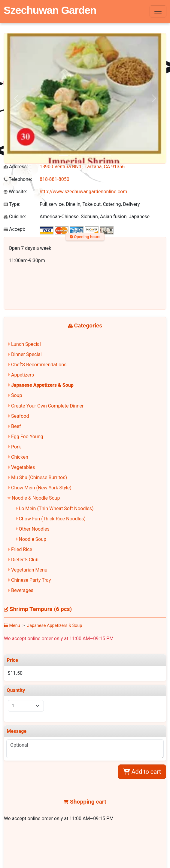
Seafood (20, 416)
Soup (17, 395)
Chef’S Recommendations (39, 365)
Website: (15, 192)
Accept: (14, 229)
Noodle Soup (33, 539)
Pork (16, 447)
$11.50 (15, 673)
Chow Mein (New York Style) (41, 488)
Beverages (22, 590)
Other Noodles (34, 529)
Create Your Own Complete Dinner (47, 406)
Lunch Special (26, 344)
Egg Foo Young (27, 437)
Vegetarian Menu (29, 570)
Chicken (20, 457)
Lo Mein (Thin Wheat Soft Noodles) (56, 508)
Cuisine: (15, 217)
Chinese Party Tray (31, 580)
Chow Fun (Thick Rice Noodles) (52, 519)
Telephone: (18, 179)
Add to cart (142, 772)
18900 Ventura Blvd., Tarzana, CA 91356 (82, 167)
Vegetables (23, 467)
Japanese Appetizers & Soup (42, 385)
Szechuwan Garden (50, 10)
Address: (16, 167)
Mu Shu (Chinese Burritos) (39, 477)
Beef (16, 426)
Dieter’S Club (25, 560)
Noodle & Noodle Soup (36, 498)
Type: (12, 204)
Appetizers (23, 375)
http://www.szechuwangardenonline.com (83, 192)
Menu (12, 626)
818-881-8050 (55, 179)
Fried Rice (22, 549)
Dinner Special (26, 354)
